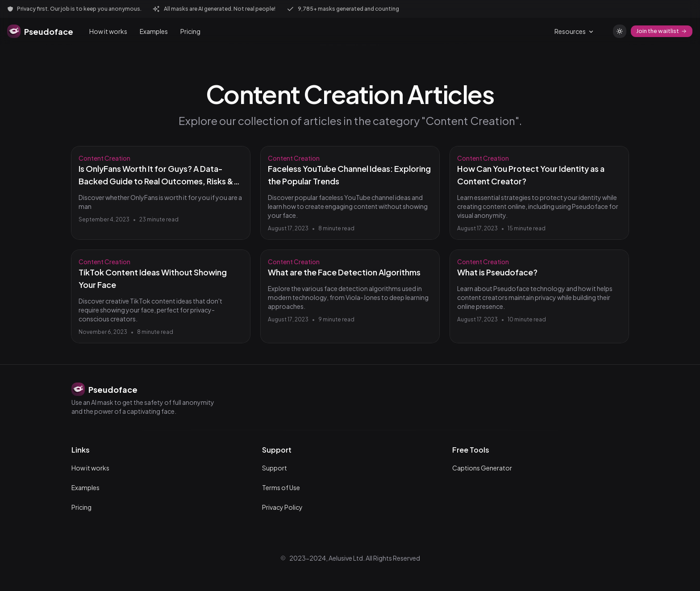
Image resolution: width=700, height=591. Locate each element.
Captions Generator (482, 468)
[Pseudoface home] (40, 31)
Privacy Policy (282, 507)
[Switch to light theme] (620, 31)
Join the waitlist (662, 31)
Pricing (190, 31)
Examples (154, 31)
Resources (575, 31)
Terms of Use (281, 487)
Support (275, 468)
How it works (108, 31)
